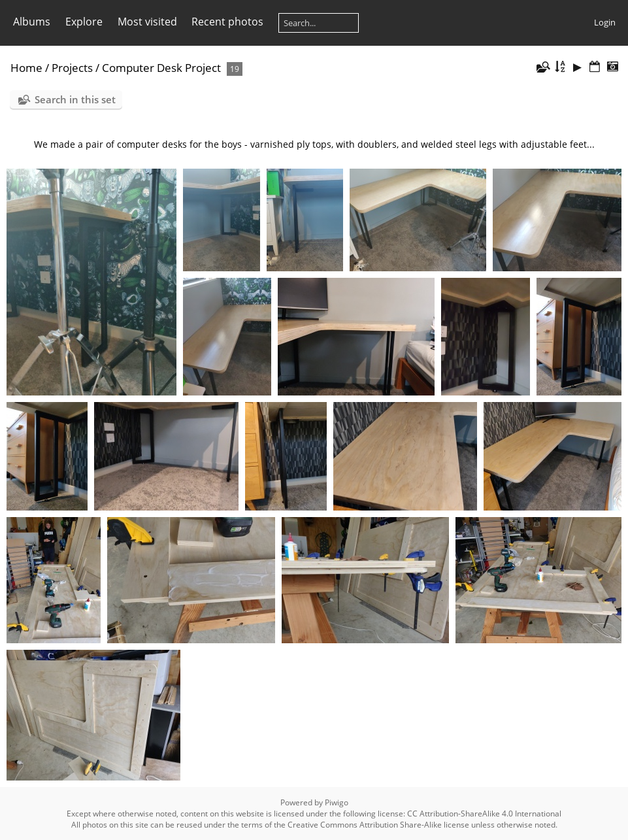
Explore (84, 22)
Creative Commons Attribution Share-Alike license (378, 825)
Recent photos (227, 22)
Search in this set (75, 99)
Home (26, 68)
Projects (72, 68)
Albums (32, 22)
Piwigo (337, 802)
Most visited (147, 22)
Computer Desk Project (161, 68)
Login (605, 22)
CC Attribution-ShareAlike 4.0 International (484, 814)
